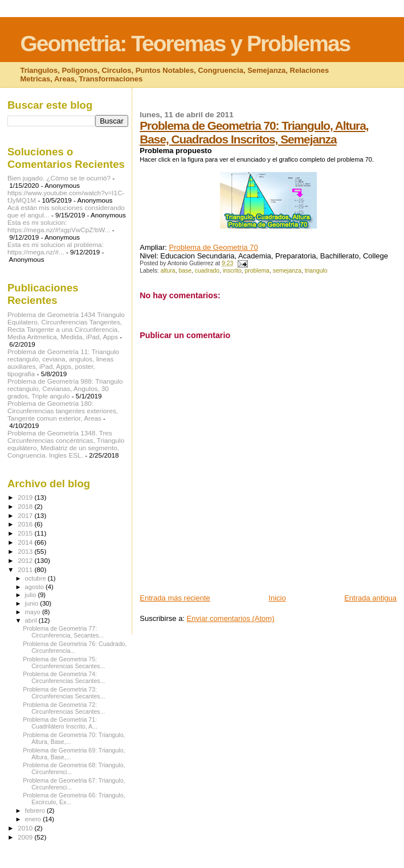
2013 (26, 551)
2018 (26, 506)
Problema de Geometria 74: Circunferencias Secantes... (64, 677)
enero (34, 819)
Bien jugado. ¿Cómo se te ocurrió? (59, 178)
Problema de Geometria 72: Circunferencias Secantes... (64, 708)
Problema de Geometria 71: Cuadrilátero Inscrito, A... (60, 723)
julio (32, 595)
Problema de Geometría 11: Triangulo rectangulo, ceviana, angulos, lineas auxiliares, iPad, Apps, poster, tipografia (63, 363)
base (185, 271)
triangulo (316, 271)
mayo (34, 612)
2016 (26, 524)
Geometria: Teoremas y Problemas (185, 44)
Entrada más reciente (175, 598)
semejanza (287, 271)
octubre (36, 578)
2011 (26, 569)
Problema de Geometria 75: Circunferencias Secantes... (64, 663)
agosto (36, 587)
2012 (26, 560)
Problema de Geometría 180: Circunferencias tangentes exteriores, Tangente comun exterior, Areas (63, 411)
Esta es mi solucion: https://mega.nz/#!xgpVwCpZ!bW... (59, 226)
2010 (26, 828)
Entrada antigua (370, 598)
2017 (26, 515)
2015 (26, 533)
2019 (26, 497)
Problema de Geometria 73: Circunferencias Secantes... (64, 693)
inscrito (232, 271)
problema (257, 271)
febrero (36, 811)
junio (33, 603)
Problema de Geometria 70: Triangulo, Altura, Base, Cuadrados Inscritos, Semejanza (254, 132)
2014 (26, 542)
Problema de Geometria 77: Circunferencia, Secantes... (63, 632)
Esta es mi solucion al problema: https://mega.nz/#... (56, 248)
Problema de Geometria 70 (214, 247)
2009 (26, 837)
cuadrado (207, 271)
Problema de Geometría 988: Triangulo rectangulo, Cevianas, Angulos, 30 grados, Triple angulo (65, 388)
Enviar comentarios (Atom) (231, 618)
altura (168, 271)
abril (32, 620)
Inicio (277, 598)
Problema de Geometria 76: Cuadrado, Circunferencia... (75, 647)
